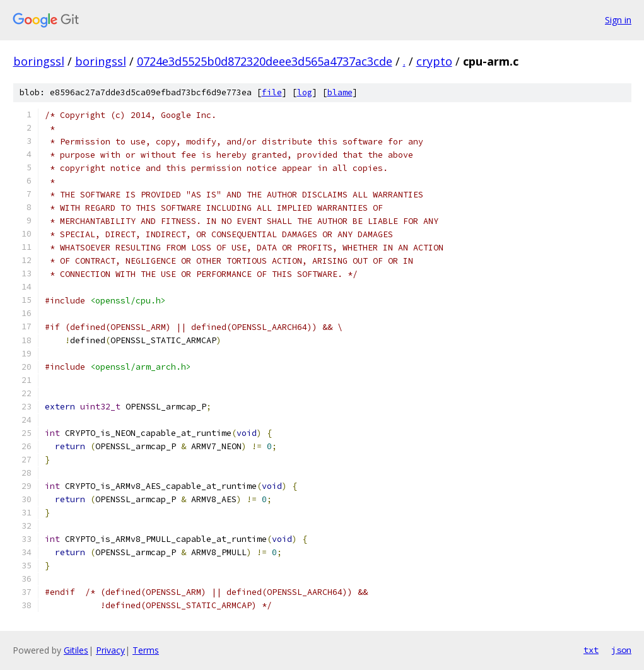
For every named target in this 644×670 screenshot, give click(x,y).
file (272, 92)
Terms (146, 650)
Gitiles (76, 650)
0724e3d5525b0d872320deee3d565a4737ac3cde (265, 61)
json (621, 650)
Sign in (618, 20)
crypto (434, 61)
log (305, 92)
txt (591, 650)
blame (340, 92)
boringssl (39, 61)
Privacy (110, 650)
